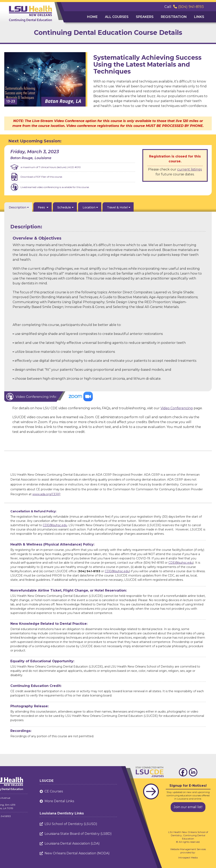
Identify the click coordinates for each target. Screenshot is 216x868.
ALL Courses (117, 17)
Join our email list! (188, 807)
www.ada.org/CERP (46, 494)
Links (199, 17)
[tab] (18, 207)
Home (92, 17)
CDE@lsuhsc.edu (55, 525)
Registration (174, 17)
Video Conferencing (177, 408)
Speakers (145, 17)
